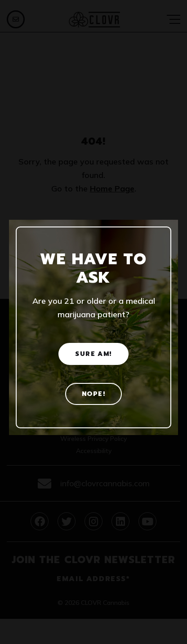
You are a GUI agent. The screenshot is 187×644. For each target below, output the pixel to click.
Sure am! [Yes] (93, 354)
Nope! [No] (93, 394)
